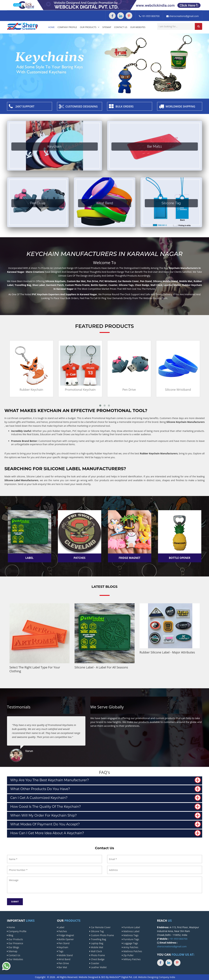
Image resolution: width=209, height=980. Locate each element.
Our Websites (138, 27)
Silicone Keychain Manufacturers (185, 422)
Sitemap (107, 27)
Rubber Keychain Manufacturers (159, 453)
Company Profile (67, 27)
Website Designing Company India (157, 977)
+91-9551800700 (149, 16)
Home (51, 27)
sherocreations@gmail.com (183, 16)
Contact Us (121, 27)
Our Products (90, 27)
